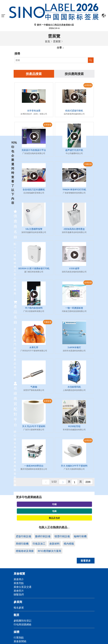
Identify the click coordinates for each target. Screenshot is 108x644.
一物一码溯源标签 (74, 308)
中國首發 (88, 164)
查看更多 (86, 561)
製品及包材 (54, 518)
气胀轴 (34, 387)
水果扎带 (34, 347)
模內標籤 (69, 544)
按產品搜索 (34, 74)
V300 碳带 (74, 269)
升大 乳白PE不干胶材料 (34, 426)
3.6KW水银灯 (74, 347)
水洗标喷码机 (74, 387)
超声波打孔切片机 (74, 150)
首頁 (47, 41)
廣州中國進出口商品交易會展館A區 (54, 25)
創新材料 (55, 544)
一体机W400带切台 (34, 466)
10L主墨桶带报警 (34, 229)
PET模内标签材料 (34, 308)
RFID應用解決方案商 (49, 551)
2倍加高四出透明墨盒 (74, 229)
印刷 (54, 504)
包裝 (54, 511)
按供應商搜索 (74, 74)
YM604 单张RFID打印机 (74, 190)
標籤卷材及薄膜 (25, 551)
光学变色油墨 (34, 111)
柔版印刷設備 (23, 536)
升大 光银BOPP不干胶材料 (74, 466)
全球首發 (88, 85)
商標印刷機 (22, 544)
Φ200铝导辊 (74, 426)
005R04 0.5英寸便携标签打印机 (34, 269)
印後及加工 (39, 544)
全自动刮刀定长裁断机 (34, 190)
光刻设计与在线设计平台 (34, 150)
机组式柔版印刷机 (74, 111)
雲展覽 (57, 41)
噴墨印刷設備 (62, 536)
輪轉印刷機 (80, 536)
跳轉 (88, 482)
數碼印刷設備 (43, 536)
